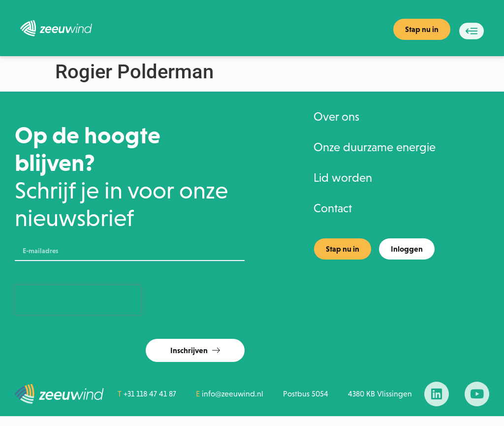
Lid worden (343, 178)
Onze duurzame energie (375, 147)
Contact (333, 208)
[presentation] (78, 300)
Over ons (336, 117)
